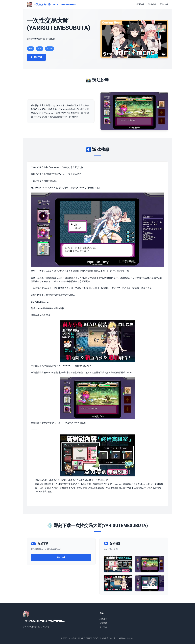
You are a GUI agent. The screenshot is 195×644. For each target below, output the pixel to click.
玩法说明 (140, 4)
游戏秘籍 (152, 4)
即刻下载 (164, 4)
